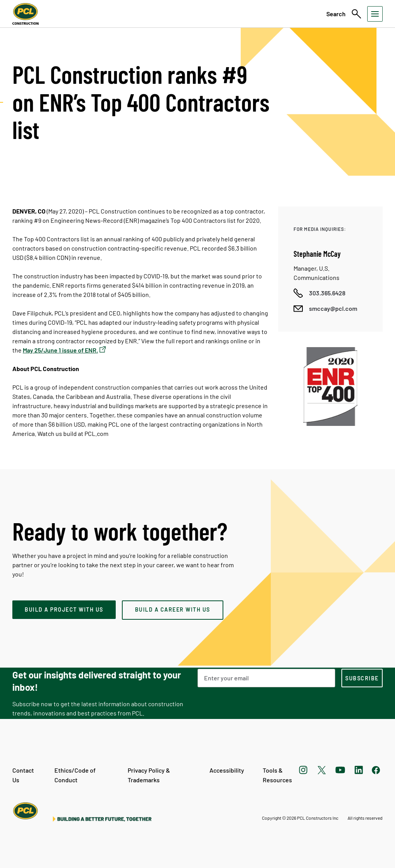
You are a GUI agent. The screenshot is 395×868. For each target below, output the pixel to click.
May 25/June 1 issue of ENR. (60, 350)
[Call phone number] (320, 293)
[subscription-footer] (362, 678)
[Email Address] (266, 678)
